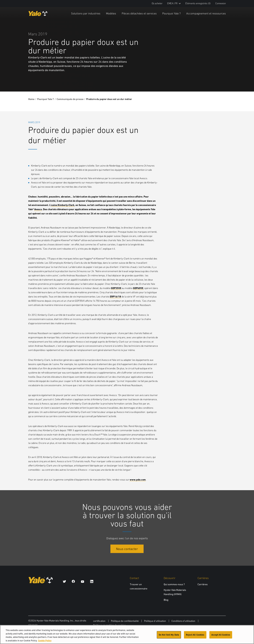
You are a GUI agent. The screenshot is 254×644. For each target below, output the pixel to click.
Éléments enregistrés (198, 3)
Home (31, 99)
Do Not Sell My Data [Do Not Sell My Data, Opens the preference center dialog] (169, 636)
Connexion (221, 3)
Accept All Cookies (221, 636)
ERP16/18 (115, 297)
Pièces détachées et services (139, 13)
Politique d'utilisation (155, 621)
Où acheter (157, 3)
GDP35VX (116, 288)
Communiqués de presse (70, 99)
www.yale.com (138, 480)
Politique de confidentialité (125, 621)
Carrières (203, 584)
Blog (166, 600)
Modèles (111, 13)
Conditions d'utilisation (183, 621)
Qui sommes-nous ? (174, 584)
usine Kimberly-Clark (63, 205)
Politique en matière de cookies (109, 625)
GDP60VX (138, 288)
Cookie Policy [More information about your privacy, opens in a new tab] (45, 642)
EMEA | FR (174, 3)
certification (99, 621)
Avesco (38, 209)
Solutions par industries (86, 13)
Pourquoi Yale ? (171, 13)
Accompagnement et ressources (206, 13)
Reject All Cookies (195, 636)
